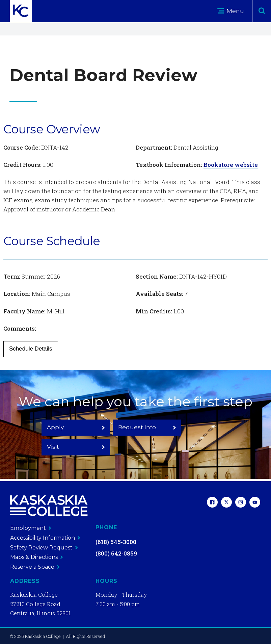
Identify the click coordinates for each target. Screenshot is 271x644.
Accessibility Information (45, 538)
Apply (72, 437)
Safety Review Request (44, 548)
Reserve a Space (35, 567)
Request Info (135, 437)
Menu (231, 11)
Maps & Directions (37, 557)
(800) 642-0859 (116, 553)
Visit (199, 437)
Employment (31, 528)
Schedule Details (31, 349)
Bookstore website (231, 165)
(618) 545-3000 (116, 542)
